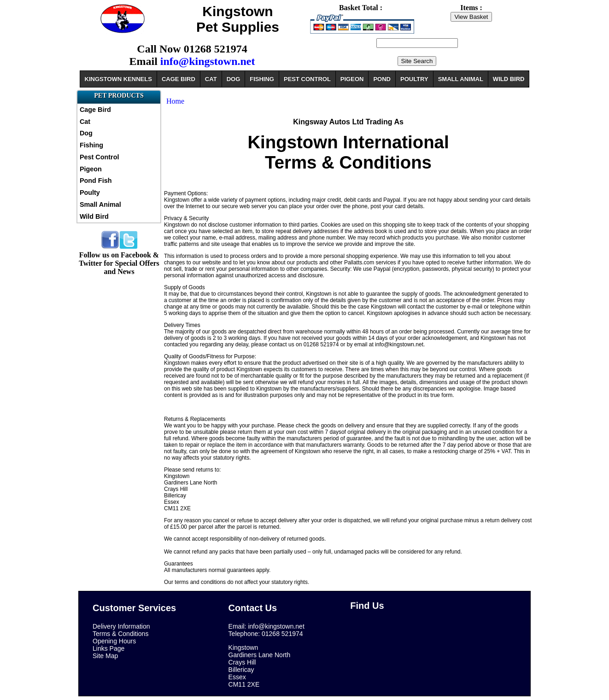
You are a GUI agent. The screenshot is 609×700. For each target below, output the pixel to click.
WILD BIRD (509, 79)
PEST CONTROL (307, 79)
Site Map (105, 656)
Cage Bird (95, 110)
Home (175, 101)
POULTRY (414, 79)
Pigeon (91, 169)
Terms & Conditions (120, 634)
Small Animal (100, 204)
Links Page (108, 648)
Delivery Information (121, 626)
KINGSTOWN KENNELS (118, 79)
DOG (234, 79)
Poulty (90, 192)
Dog (86, 133)
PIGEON (352, 79)
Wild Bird (94, 216)
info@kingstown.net (208, 61)
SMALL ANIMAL (461, 79)
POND (382, 79)
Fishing (91, 145)
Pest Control (100, 157)
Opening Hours (114, 641)
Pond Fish (96, 181)
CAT (211, 79)
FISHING (262, 79)
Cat (85, 122)
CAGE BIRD (179, 79)
